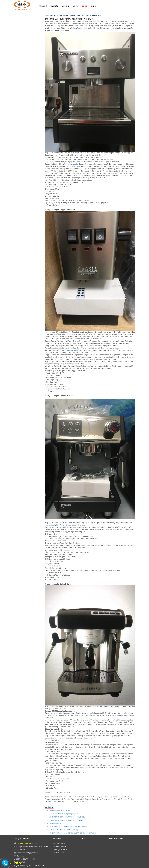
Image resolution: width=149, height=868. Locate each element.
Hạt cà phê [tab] (20, 126)
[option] (28, 190)
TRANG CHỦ (43, 6)
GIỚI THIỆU (54, 6)
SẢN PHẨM (65, 6)
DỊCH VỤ (75, 6)
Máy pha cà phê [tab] (22, 121)
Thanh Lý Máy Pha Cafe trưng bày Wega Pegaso (32, 50)
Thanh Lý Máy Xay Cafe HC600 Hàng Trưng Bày (32, 60)
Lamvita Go (74, 164)
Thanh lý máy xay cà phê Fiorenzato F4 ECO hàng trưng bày (32, 88)
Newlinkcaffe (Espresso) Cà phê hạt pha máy (32, 33)
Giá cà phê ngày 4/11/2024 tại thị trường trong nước (32, 290)
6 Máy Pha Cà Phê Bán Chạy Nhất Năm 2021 (32, 362)
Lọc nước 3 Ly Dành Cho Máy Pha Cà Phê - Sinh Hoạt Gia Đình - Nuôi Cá (32, 42)
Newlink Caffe (82, 28)
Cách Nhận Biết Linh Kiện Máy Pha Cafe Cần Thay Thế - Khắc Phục (32, 337)
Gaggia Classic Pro (74, 350)
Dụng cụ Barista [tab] (23, 139)
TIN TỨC (85, 6)
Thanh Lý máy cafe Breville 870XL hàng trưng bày (31, 70)
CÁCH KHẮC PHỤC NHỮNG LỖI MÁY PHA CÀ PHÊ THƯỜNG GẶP (32, 298)
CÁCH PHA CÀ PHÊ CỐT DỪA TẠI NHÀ (32, 279)
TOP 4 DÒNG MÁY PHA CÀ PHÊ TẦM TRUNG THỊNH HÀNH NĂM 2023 (32, 318)
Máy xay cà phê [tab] (22, 130)
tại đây (85, 801)
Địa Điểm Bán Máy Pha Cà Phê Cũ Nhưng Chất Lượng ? (32, 346)
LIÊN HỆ (94, 6)
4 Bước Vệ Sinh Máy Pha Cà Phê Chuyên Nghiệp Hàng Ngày (32, 308)
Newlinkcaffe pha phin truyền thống (32, 24)
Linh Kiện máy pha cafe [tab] (25, 135)
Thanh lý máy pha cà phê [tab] (26, 116)
